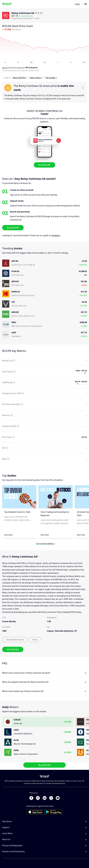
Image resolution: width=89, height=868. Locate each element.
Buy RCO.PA (45, 165)
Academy (56, 235)
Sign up (5, 68)
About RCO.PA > (20, 78)
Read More (8, 535)
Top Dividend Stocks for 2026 (17, 512)
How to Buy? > (36, 78)
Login (77, 4)
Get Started (13, 649)
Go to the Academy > (46, 544)
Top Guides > (51, 78)
